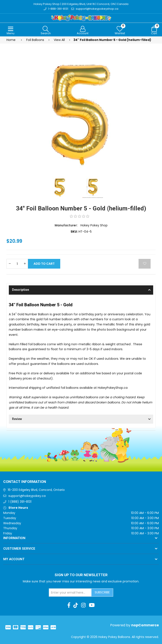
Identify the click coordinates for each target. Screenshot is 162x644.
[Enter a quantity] (17, 264)
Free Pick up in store (24, 373)
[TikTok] (76, 605)
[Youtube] (92, 605)
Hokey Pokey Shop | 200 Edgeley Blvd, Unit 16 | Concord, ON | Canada (81, 4)
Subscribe (102, 592)
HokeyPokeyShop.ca (113, 388)
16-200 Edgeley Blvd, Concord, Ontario (36, 490)
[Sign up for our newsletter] (70, 593)
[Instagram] (83, 605)
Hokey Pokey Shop (94, 225)
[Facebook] (69, 605)
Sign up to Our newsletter (81, 575)
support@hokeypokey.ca (27, 496)
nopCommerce (145, 625)
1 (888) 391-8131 (20, 502)
